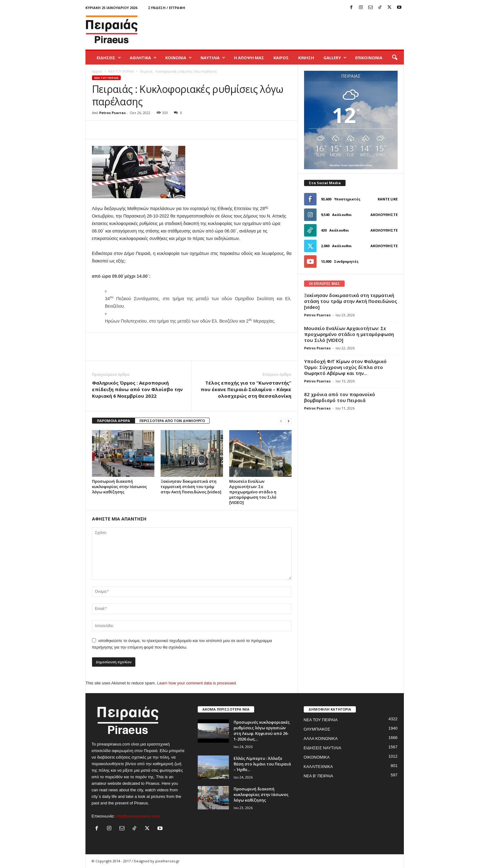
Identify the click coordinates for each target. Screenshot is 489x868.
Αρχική (97, 71)
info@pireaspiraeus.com (138, 816)
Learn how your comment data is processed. (197, 683)
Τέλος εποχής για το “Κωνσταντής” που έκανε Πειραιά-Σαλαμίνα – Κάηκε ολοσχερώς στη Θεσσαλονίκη (246, 389)
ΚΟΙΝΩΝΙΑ (179, 58)
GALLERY (335, 58)
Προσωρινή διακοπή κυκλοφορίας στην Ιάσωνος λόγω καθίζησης (119, 487)
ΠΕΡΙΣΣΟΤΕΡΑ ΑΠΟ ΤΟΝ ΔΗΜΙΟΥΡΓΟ (172, 421)
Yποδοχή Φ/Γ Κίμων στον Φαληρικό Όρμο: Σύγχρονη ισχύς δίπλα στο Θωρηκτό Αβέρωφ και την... (345, 367)
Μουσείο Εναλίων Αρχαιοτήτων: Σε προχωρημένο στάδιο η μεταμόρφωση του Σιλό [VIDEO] (253, 492)
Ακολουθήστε (384, 215)
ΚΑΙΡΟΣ (281, 58)
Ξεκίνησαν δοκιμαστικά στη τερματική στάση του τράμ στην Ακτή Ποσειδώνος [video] (191, 487)
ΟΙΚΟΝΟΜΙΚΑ (317, 757)
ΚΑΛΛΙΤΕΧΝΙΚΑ (318, 767)
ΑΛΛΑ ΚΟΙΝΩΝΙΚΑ (321, 739)
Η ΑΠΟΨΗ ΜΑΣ (249, 58)
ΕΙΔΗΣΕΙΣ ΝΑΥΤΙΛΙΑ (323, 748)
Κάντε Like (388, 199)
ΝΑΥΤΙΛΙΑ (213, 58)
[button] (395, 58)
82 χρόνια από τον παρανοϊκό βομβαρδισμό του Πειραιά (340, 397)
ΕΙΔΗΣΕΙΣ (109, 58)
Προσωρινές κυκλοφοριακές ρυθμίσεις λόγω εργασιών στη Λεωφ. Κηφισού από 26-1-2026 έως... (262, 731)
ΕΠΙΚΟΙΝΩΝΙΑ (369, 58)
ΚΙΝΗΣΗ (306, 58)
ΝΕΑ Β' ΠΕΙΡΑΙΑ (319, 776)
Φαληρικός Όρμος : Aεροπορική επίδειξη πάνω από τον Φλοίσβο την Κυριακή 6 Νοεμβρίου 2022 (137, 389)
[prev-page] (281, 421)
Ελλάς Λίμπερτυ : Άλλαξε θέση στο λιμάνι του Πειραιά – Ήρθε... (262, 764)
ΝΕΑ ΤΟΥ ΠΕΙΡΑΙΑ (121, 71)
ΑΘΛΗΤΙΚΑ (143, 58)
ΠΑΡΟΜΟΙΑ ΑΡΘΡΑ (114, 421)
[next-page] (288, 421)
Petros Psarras (112, 113)
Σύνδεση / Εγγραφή (167, 8)
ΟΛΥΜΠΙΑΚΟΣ (317, 729)
